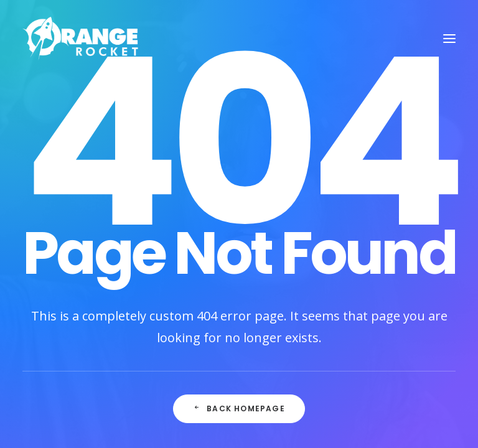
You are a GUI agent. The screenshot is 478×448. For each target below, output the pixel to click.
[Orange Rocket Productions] (81, 39)
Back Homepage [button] (239, 408)
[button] (449, 39)
